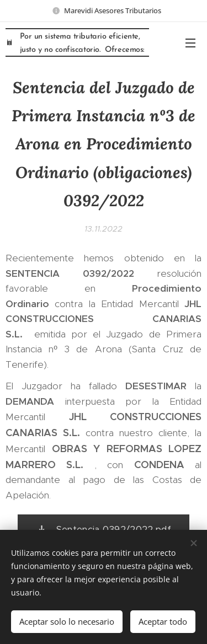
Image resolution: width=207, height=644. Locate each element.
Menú (190, 43)
